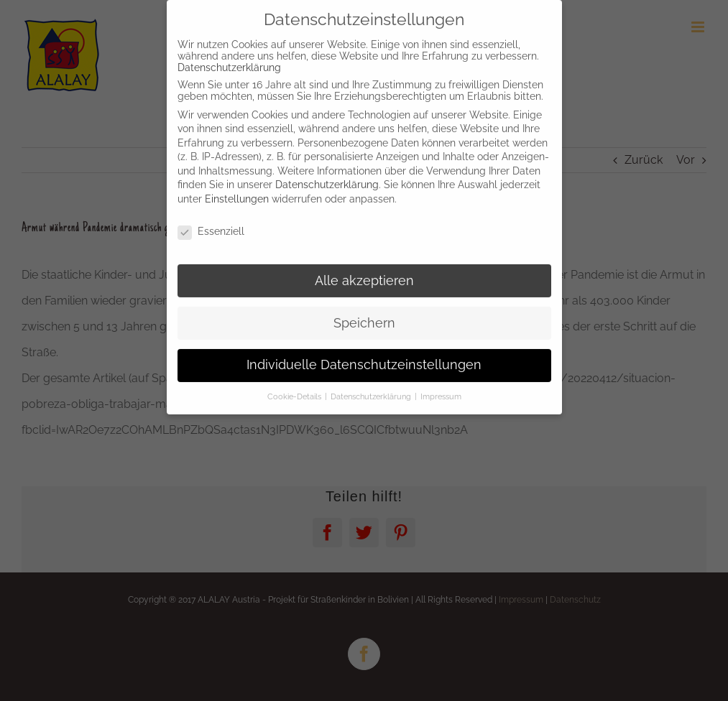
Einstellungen (237, 190)
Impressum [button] (441, 389)
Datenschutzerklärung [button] (372, 389)
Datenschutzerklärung (229, 59)
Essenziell (211, 223)
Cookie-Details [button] (295, 389)
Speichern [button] (364, 315)
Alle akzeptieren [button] (364, 272)
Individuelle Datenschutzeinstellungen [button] (364, 357)
